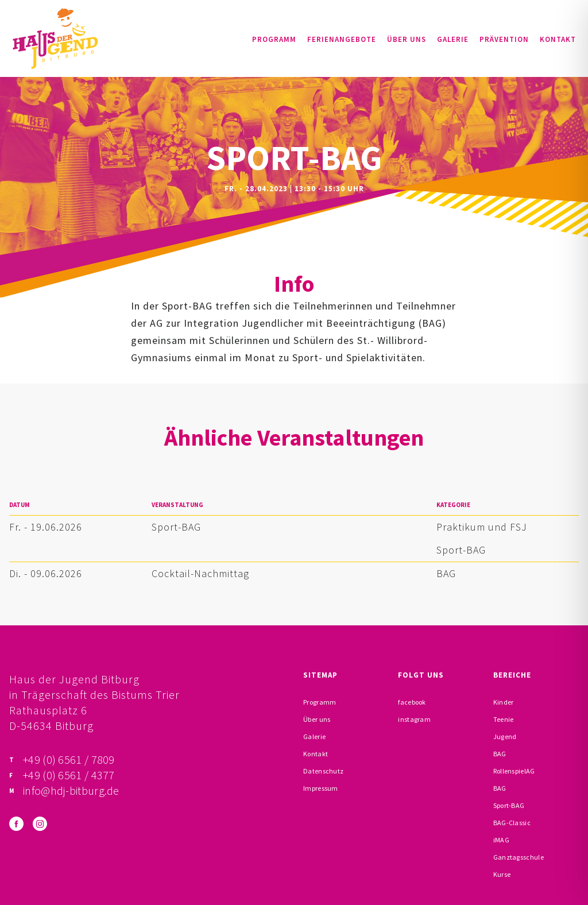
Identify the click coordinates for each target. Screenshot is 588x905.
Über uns (407, 39)
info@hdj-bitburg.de (71, 790)
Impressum (321, 788)
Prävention (504, 39)
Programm (274, 39)
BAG (446, 573)
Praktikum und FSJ (482, 527)
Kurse (502, 874)
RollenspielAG (514, 771)
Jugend (505, 736)
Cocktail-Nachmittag (200, 573)
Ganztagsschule (519, 857)
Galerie (453, 39)
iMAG (501, 840)
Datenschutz (323, 771)
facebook (412, 702)
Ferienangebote (342, 39)
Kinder (504, 702)
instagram (414, 719)
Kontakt (558, 39)
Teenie (504, 719)
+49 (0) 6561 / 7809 (69, 759)
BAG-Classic (512, 823)
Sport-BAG (176, 527)
